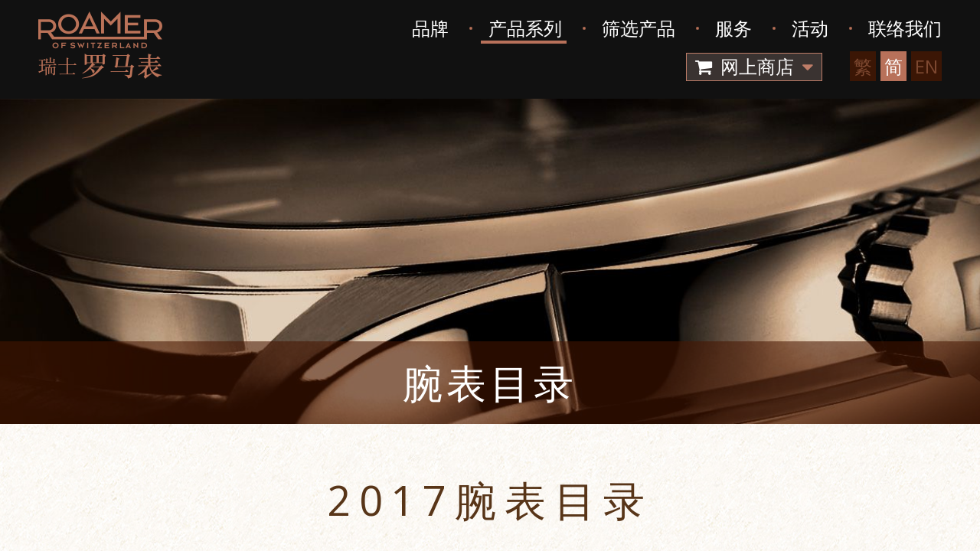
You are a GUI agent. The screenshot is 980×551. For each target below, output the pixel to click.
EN (926, 66)
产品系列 (525, 28)
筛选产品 (639, 28)
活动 (810, 28)
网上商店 (754, 66)
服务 (733, 28)
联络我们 (905, 28)
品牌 (430, 28)
